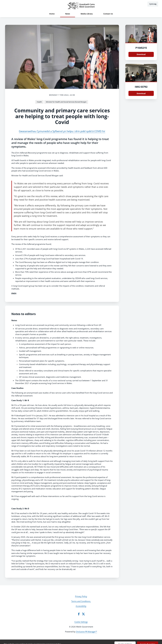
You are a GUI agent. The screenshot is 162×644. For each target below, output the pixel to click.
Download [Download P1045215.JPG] (141, 54)
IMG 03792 (141, 87)
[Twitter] (83, 614)
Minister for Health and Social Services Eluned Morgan (66, 102)
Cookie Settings (81, 622)
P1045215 (141, 48)
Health (39, 102)
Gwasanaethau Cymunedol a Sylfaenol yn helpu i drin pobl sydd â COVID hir (62, 131)
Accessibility (81, 606)
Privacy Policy (81, 596)
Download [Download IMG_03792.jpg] (141, 93)
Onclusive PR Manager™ (87, 632)
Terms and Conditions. (81, 601)
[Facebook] (79, 614)
